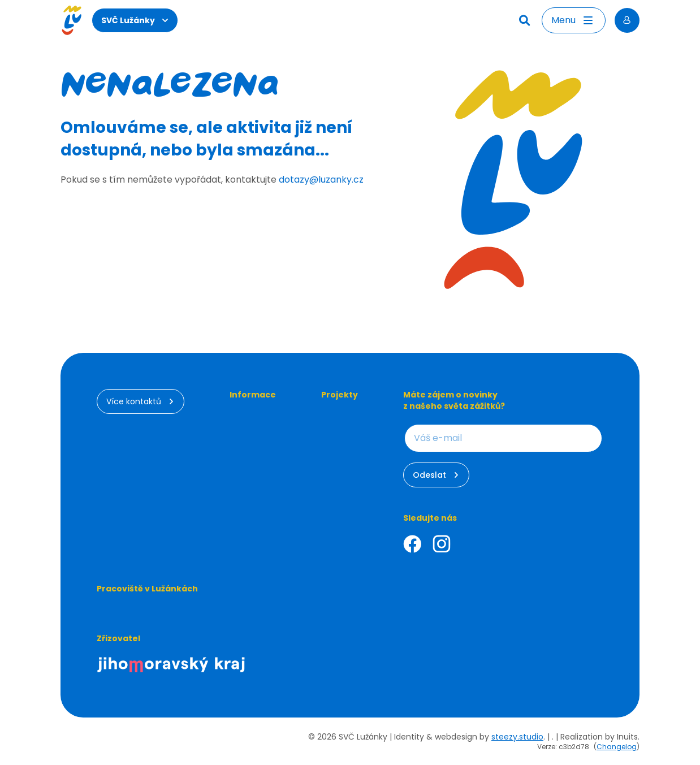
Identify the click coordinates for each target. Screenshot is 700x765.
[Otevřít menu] (574, 20)
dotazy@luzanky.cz (321, 180)
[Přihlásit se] (627, 20)
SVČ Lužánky (135, 20)
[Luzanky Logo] (72, 20)
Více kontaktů (141, 401)
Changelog (617, 747)
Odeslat (436, 475)
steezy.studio (517, 737)
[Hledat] (526, 20)
